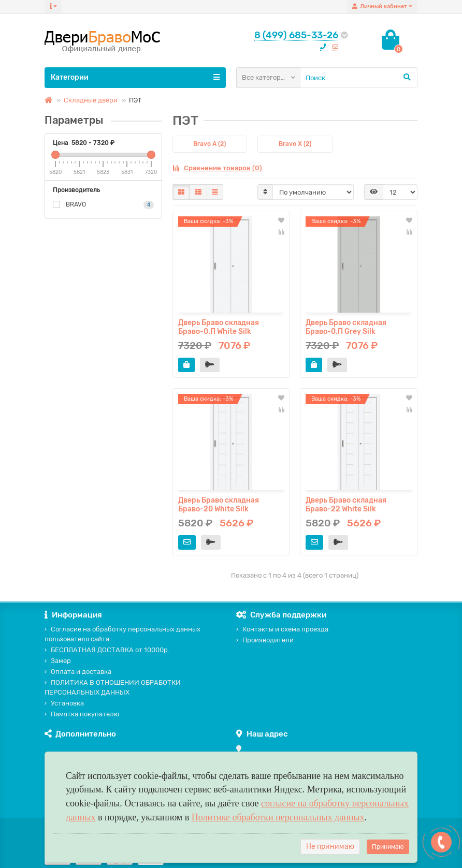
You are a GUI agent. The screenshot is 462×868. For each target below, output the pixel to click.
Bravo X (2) (295, 144)
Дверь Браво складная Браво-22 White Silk (346, 505)
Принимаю (388, 847)
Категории (135, 77)
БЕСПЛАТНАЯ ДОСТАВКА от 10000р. (107, 650)
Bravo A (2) (210, 144)
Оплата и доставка (78, 672)
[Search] (359, 78)
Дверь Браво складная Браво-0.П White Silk (219, 327)
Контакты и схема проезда (282, 629)
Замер (58, 661)
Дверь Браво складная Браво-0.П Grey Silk (346, 327)
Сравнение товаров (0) (217, 168)
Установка (64, 703)
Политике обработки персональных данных (278, 817)
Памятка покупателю (82, 714)
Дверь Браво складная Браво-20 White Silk (219, 505)
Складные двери (91, 100)
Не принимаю (330, 847)
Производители (265, 640)
